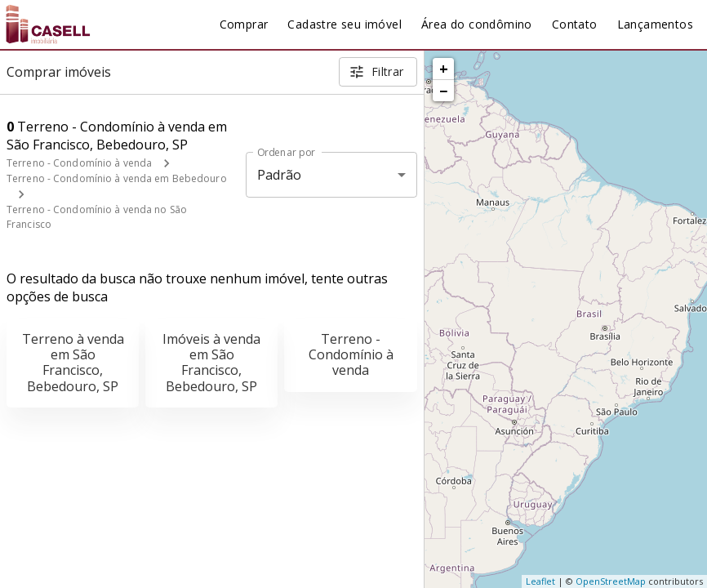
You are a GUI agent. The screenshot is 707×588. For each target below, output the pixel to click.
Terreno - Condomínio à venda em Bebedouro (117, 178)
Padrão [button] (280, 175)
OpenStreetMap (611, 581)
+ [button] (444, 69)
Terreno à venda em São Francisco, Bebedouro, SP (73, 363)
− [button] (443, 91)
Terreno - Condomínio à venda (79, 163)
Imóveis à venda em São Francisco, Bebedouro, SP (211, 363)
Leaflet (540, 581)
